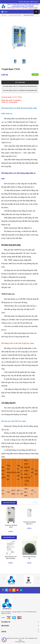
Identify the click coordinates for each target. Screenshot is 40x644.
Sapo (24, 642)
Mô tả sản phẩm (20, 82)
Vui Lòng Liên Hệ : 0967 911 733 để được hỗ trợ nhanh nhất (20, 86)
